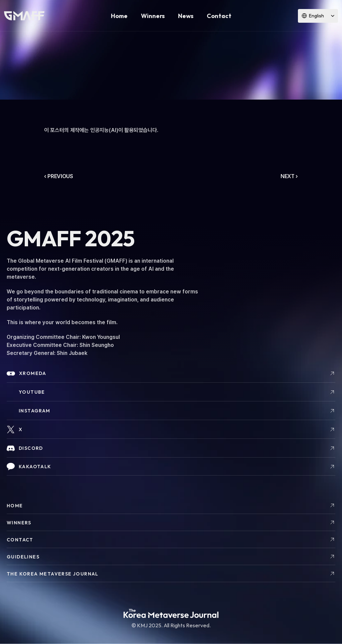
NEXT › (289, 176)
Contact (219, 16)
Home (119, 16)
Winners (153, 16)
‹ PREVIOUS (59, 176)
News (186, 16)
